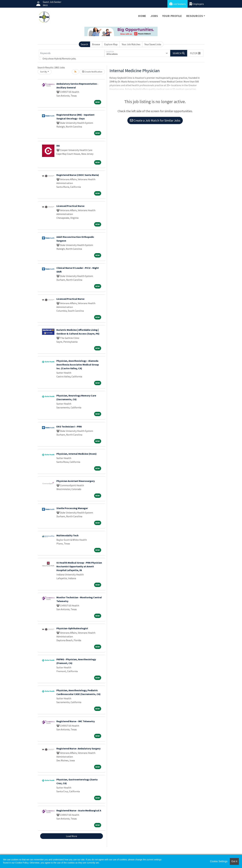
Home (142, 16)
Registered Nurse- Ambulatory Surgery (78, 748)
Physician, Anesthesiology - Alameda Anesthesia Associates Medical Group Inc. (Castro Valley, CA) (78, 365)
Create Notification (92, 72)
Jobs (154, 16)
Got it (234, 861)
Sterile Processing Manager (72, 508)
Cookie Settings (219, 861)
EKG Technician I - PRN (69, 426)
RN (58, 146)
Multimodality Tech (67, 535)
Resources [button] (195, 16)
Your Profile (172, 16)
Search (84, 44)
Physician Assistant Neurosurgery (76, 481)
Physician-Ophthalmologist (72, 628)
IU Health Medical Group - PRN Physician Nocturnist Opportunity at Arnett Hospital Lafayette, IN (79, 566)
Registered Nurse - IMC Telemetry (76, 721)
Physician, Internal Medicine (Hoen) (77, 454)
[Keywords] (72, 53)
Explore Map (111, 44)
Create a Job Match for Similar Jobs (155, 120)
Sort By (44, 72)
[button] (195, 53)
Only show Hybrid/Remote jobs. (59, 59)
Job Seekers (178, 4)
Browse (96, 44)
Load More (72, 836)
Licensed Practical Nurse (70, 206)
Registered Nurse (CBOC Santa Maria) (78, 175)
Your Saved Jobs (153, 44)
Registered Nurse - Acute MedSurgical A (79, 810)
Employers (197, 4)
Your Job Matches (131, 44)
